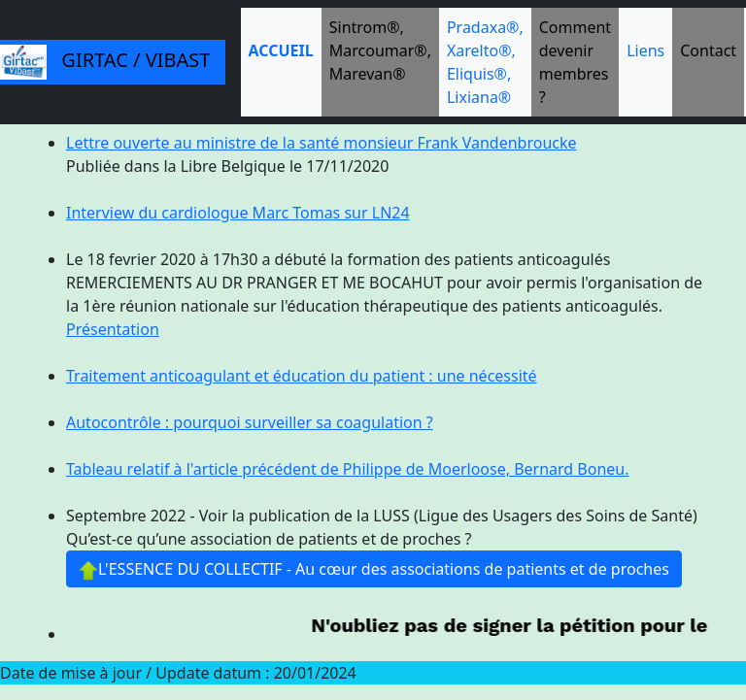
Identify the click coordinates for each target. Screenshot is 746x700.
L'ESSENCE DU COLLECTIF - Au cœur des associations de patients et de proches (374, 569)
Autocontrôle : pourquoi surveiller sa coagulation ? (250, 422)
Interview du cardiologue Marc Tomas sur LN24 (238, 213)
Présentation (113, 329)
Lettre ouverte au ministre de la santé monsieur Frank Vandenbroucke (322, 143)
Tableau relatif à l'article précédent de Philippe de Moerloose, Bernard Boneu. (348, 469)
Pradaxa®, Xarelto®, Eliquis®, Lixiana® (485, 62)
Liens (645, 50)
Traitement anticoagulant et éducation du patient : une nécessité (302, 376)
